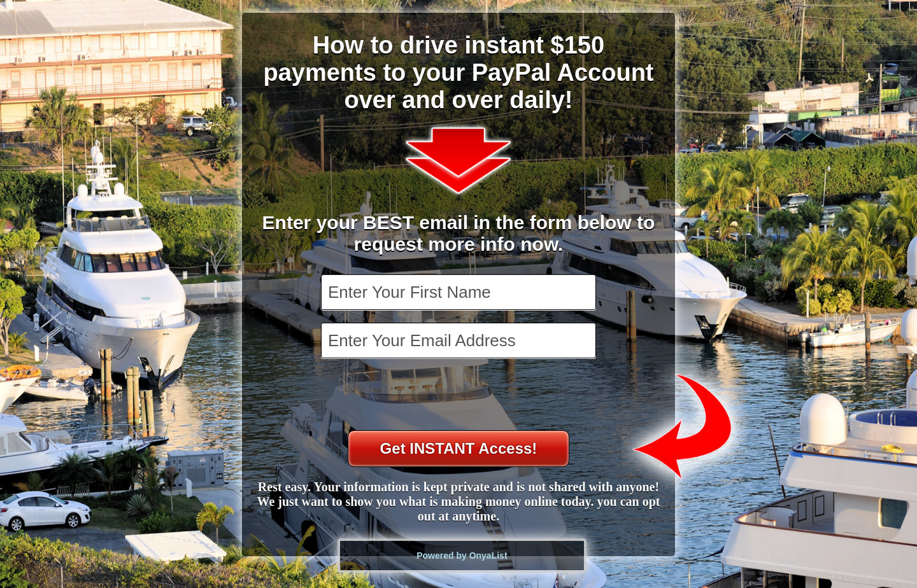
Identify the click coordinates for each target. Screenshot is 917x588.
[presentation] (460, 396)
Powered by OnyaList (462, 556)
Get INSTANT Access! (459, 448)
